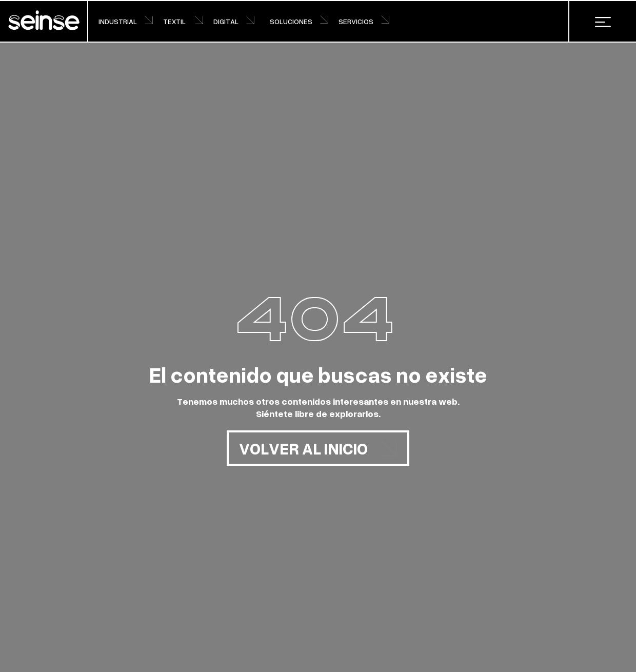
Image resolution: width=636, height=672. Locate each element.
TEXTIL (183, 21)
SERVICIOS (364, 21)
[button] (603, 21)
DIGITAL (234, 21)
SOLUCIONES (299, 21)
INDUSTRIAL (126, 21)
